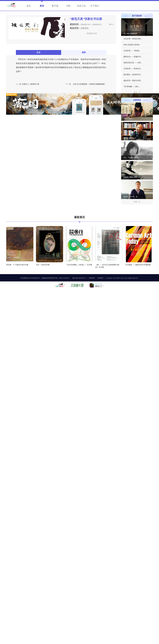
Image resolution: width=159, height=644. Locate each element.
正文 (39, 52)
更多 (137, 93)
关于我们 (95, 6)
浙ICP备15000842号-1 (79, 278)
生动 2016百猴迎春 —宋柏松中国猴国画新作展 (91, 84)
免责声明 (92, 278)
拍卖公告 (81, 6)
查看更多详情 (92, 33)
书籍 (68, 6)
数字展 (55, 6)
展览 (42, 6)
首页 (29, 6)
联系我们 (101, 278)
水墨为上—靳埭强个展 (30, 84)
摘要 (84, 52)
